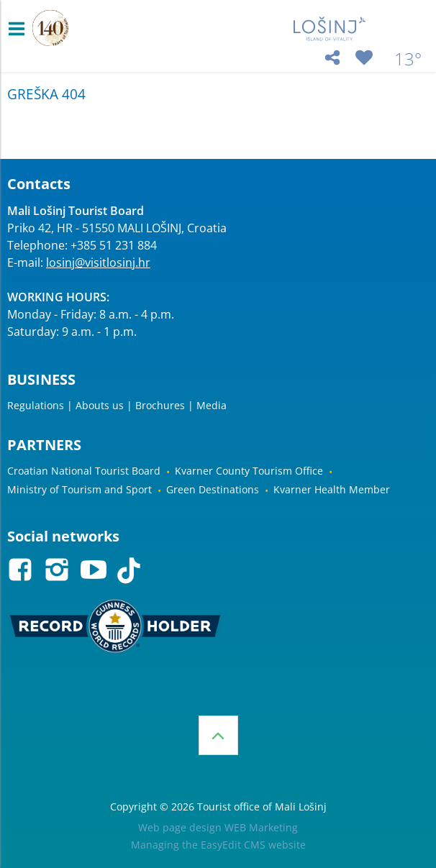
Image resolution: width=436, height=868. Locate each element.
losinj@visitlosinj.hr (98, 262)
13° (408, 59)
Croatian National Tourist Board (84, 471)
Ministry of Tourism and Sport (80, 489)
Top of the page (218, 735)
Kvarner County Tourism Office (249, 471)
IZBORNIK (20, 29)
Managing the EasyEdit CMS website (218, 845)
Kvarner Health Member (332, 489)
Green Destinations (213, 489)
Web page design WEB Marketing (218, 827)
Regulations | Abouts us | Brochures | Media (117, 405)
